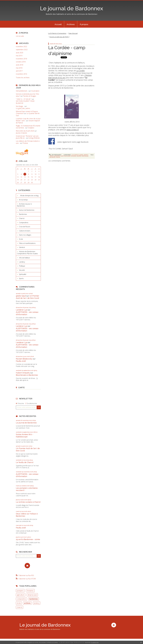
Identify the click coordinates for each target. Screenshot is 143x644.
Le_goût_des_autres (23, 108)
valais (58, 157)
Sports (21, 278)
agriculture (21, 595)
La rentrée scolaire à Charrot (28, 502)
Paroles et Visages (30, 96)
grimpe (79, 156)
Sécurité (22, 270)
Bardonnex (23, 214)
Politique (22, 266)
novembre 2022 (21, 47)
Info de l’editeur (24, 258)
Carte (21, 387)
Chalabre (31, 128)
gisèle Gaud (21, 296)
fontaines (30, 591)
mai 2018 (19, 68)
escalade (67, 156)
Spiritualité (23, 274)
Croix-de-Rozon (25, 227)
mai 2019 (19, 56)
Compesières (24, 223)
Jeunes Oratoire (21, 133)
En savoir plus (95, 642)
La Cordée (80, 71)
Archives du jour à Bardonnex (24, 205)
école (19, 603)
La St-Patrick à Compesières (57, 33)
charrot (20, 607)
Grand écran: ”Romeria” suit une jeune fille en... (27, 137)
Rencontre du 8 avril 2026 (25, 131)
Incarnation (35, 91)
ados (51, 156)
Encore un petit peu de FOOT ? (59, 37)
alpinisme (57, 156)
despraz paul (32, 595)
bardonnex (34, 599)
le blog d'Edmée (34, 138)
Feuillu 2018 (21, 361)
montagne (85, 156)
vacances (52, 157)
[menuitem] (58, 24)
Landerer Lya (22, 310)
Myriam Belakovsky (24, 359)
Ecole (21, 239)
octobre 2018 (21, 62)
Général (22, 247)
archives (27, 603)
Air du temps (23, 200)
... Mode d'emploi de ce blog (29, 196)
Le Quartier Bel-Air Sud (28, 114)
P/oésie (25, 143)
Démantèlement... (22, 91)
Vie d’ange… (20, 106)
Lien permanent (55, 155)
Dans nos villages (25, 235)
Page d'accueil (73, 33)
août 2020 (20, 53)
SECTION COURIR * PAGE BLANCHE (25, 102)
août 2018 (20, 65)
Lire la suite (20, 36)
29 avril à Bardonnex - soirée (28, 539)
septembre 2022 (22, 50)
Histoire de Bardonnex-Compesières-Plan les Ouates (27, 253)
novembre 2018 (21, 59)
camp (62, 156)
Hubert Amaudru (23, 373)
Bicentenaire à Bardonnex (27, 375)
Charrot (22, 218)
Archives (71, 24)
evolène (73, 156)
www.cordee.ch (73, 130)
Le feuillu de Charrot (25, 462)
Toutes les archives (23, 78)
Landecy (22, 262)
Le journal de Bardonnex (72, 8)
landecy (37, 603)
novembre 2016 (21, 74)
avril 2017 (19, 71)
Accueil (58, 24)
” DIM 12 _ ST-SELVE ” (24, 99)
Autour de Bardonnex (27, 210)
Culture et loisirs (25, 231)
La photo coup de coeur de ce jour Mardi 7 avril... (28, 120)
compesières (21, 599)
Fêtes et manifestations (27, 243)
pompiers (20, 591)
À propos (84, 24)
